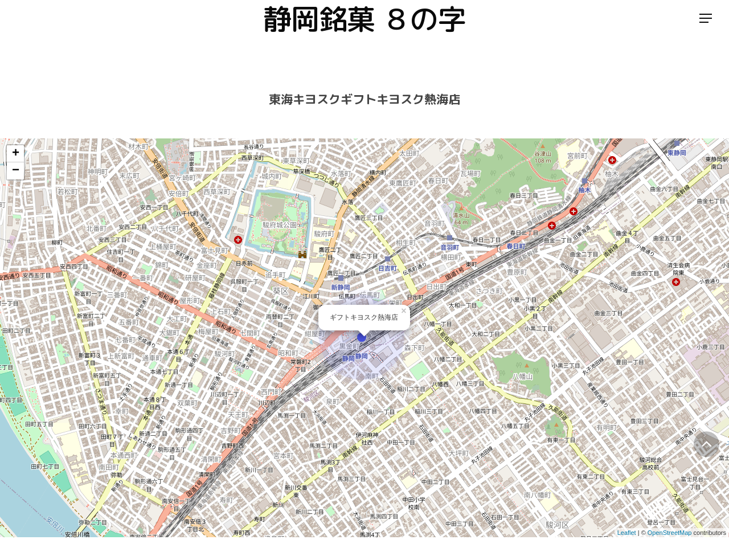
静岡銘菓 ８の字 (364, 30)
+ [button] (16, 154)
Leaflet (627, 533)
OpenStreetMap (670, 533)
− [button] (16, 171)
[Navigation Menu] (706, 30)
